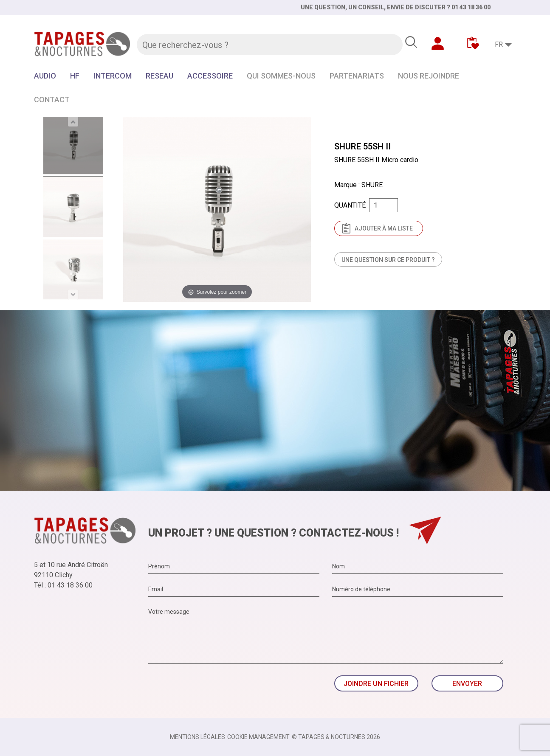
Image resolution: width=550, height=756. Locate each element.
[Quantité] (384, 205)
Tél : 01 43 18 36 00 (63, 585)
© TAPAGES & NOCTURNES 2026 (336, 737)
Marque (346, 185)
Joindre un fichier (376, 684)
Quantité (350, 205)
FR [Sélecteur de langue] (499, 44)
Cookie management (258, 737)
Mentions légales (197, 737)
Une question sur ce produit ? (388, 260)
